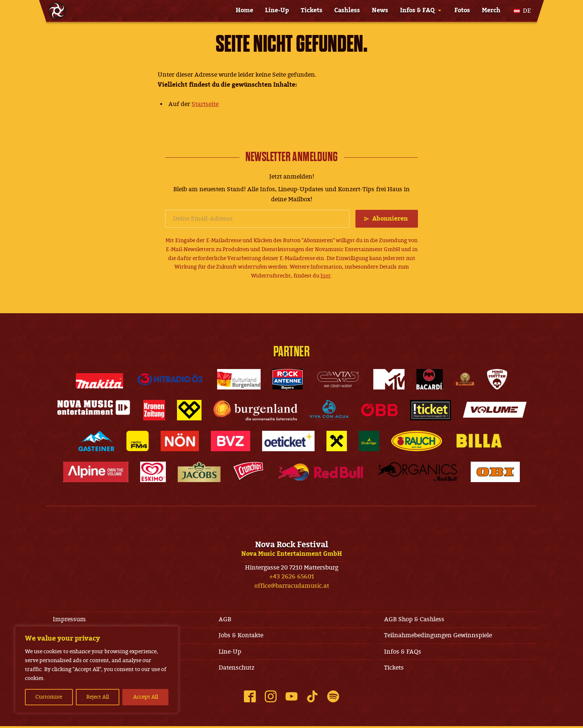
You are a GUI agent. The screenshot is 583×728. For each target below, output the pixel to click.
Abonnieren (390, 219)
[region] (97, 670)
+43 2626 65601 (292, 577)
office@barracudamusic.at (292, 586)
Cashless (347, 10)
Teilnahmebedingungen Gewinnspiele (439, 636)
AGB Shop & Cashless (415, 620)
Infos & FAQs (403, 653)
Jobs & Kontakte (241, 636)
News (380, 10)
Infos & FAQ (417, 10)
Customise (49, 697)
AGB (225, 620)
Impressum (70, 620)
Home (244, 10)
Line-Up (277, 10)
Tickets (312, 10)
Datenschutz (237, 669)
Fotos (462, 10)
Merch (491, 10)
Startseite (205, 104)
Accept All (146, 697)
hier (326, 276)
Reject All (98, 697)
